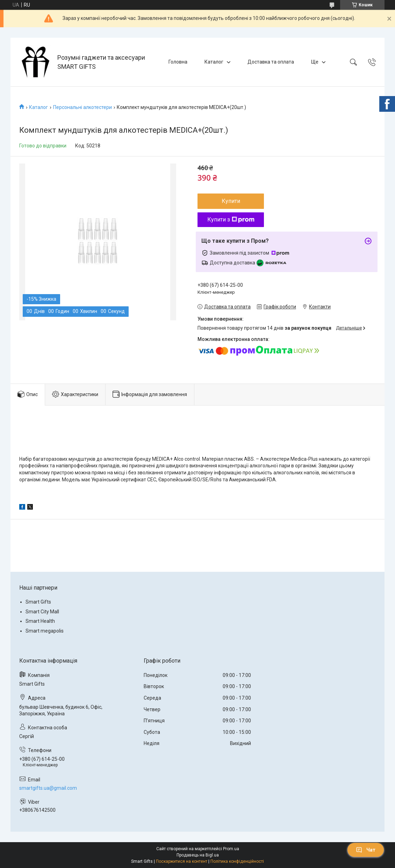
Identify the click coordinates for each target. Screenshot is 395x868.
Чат (366, 850)
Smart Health (40, 621)
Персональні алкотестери (82, 107)
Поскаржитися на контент (182, 861)
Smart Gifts (38, 602)
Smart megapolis (45, 631)
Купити (231, 201)
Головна (178, 62)
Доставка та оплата (271, 62)
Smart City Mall (42, 612)
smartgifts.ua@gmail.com (48, 788)
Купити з (231, 220)
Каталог (214, 62)
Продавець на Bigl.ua (198, 855)
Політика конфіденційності (237, 861)
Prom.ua (231, 849)
